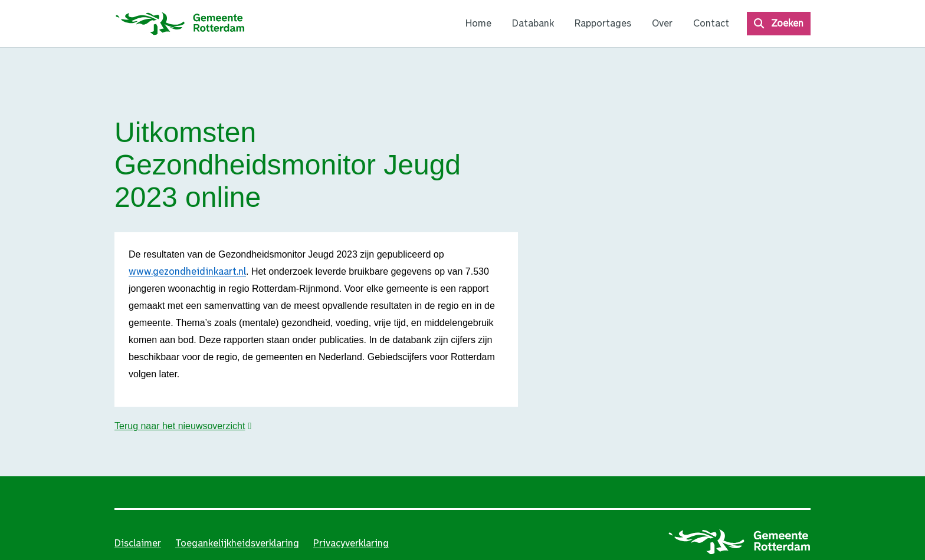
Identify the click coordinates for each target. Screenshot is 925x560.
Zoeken (787, 23)
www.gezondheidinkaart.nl (187, 271)
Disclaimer (138, 543)
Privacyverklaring (351, 543)
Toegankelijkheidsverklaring (237, 543)
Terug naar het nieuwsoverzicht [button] (180, 426)
